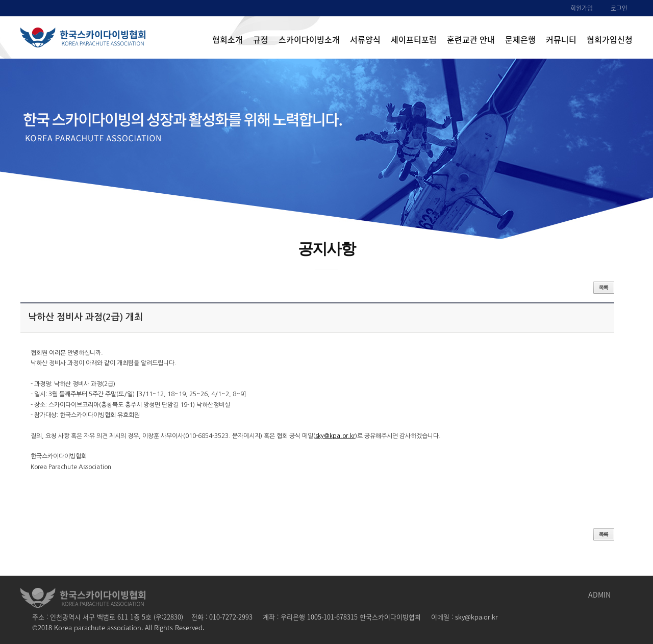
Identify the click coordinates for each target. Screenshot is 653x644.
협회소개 (228, 39)
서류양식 (365, 39)
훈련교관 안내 (471, 39)
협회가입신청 (610, 39)
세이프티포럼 (414, 39)
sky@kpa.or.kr (335, 436)
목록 (604, 288)
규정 (261, 39)
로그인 (619, 8)
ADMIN (599, 595)
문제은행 (520, 39)
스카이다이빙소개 (309, 39)
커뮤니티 (561, 39)
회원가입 (582, 8)
